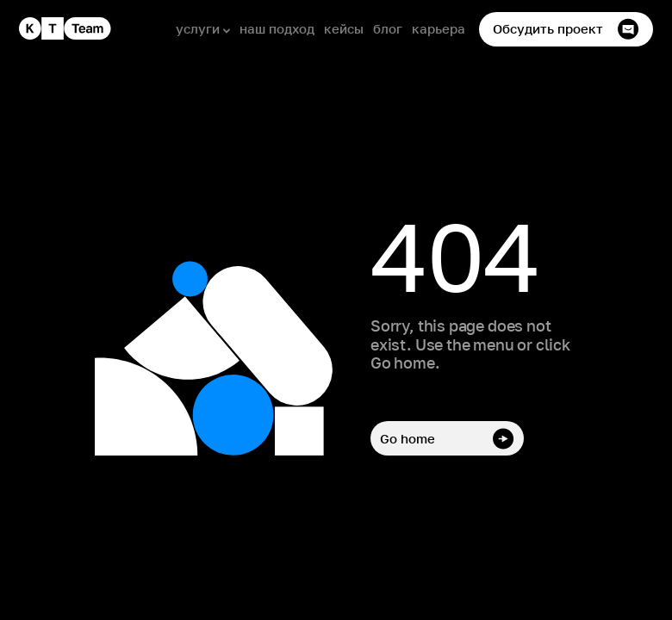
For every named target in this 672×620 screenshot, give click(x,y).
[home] (65, 29)
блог (388, 29)
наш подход (277, 29)
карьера (439, 29)
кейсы (344, 29)
